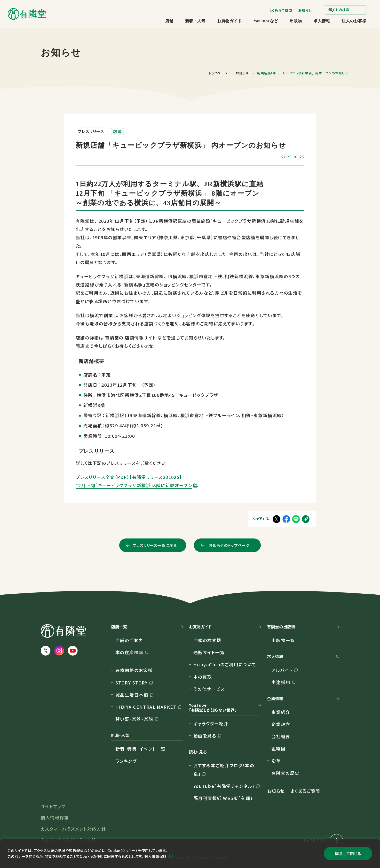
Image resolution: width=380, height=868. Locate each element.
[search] (345, 10)
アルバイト (282, 670)
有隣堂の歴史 (285, 773)
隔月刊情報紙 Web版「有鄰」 (223, 798)
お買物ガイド (230, 21)
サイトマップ (53, 806)
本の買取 (203, 677)
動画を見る (205, 736)
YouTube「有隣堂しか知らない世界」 (213, 708)
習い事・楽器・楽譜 (134, 719)
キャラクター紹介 (211, 723)
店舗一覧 (119, 627)
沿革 (276, 760)
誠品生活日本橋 (132, 695)
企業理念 (281, 724)
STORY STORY (132, 683)
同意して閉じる (348, 853)
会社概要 (281, 736)
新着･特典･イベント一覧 (140, 749)
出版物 (296, 21)
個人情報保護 (155, 856)
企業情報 (275, 699)
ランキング (126, 761)
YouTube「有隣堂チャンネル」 (224, 786)
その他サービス (209, 689)
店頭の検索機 (207, 640)
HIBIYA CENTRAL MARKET (146, 707)
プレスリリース (91, 131)
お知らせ (305, 10)
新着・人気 (195, 21)
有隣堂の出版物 (281, 627)
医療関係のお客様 (134, 670)
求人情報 (322, 21)
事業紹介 (281, 712)
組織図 (278, 748)
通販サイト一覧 (209, 652)
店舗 (169, 21)
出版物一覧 (283, 640)
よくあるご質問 (280, 10)
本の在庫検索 (129, 652)
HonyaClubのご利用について (225, 664)
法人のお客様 (354, 21)
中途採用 (281, 682)
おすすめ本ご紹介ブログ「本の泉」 (224, 769)
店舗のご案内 (129, 640)
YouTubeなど (266, 21)
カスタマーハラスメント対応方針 (73, 829)
